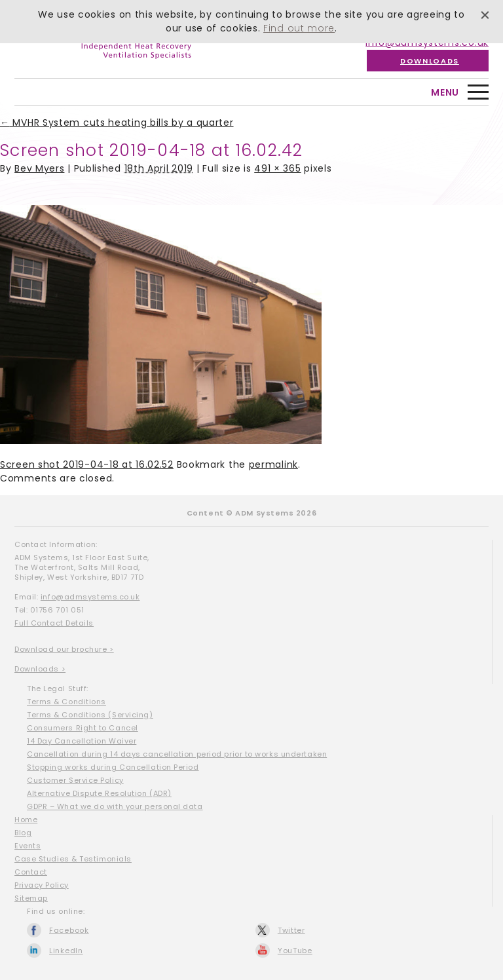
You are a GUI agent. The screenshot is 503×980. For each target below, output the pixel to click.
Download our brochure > (64, 649)
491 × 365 (277, 168)
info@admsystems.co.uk (90, 597)
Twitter (291, 930)
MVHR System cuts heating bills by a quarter (117, 122)
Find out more (299, 28)
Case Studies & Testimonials (73, 859)
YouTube (295, 951)
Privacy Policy (42, 885)
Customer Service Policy (75, 780)
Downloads (430, 61)
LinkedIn (66, 951)
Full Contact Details (54, 623)
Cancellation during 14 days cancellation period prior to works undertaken (177, 754)
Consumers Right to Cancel (83, 728)
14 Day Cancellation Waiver (82, 741)
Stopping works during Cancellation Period (113, 767)
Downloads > (40, 669)
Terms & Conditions (66, 702)
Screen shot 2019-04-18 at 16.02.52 (87, 464)
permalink (273, 464)
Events (28, 846)
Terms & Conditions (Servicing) (90, 715)
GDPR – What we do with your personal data (115, 806)
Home (26, 820)
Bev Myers (39, 168)
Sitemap (31, 898)
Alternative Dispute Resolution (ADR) (99, 793)
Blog (23, 833)
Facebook (69, 930)
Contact (31, 872)
